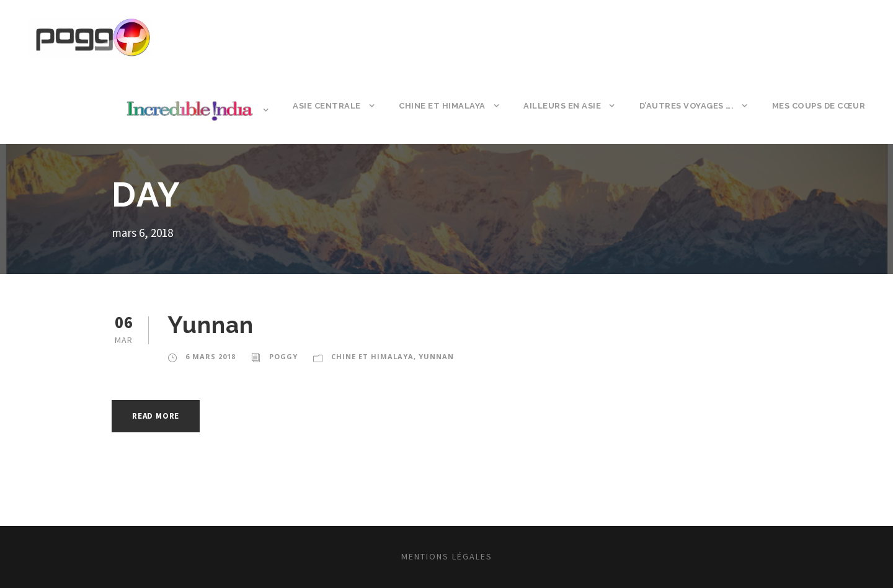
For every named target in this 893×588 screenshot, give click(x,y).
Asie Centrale (327, 106)
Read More (156, 416)
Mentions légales (447, 556)
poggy (283, 356)
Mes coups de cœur (819, 106)
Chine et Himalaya (442, 106)
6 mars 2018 (211, 356)
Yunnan (211, 325)
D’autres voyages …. (687, 106)
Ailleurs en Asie (562, 106)
